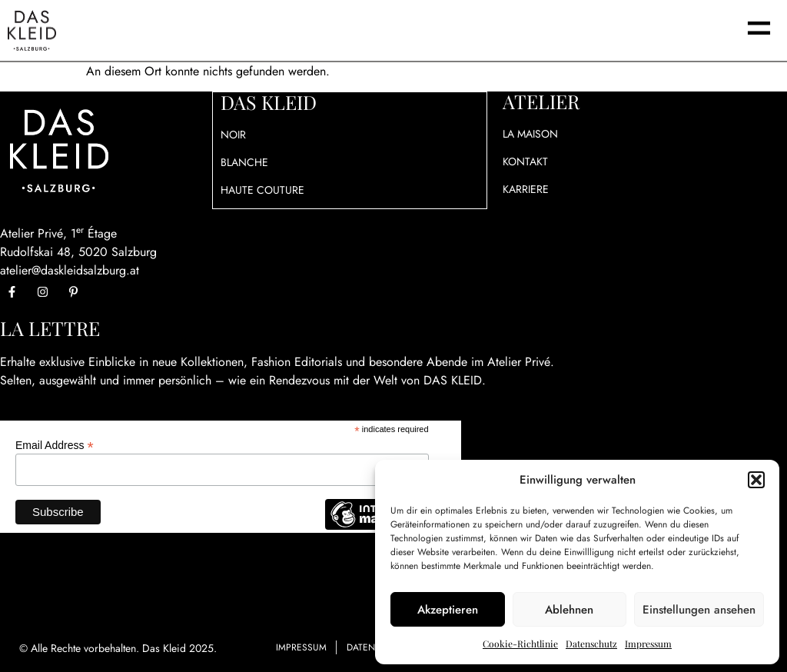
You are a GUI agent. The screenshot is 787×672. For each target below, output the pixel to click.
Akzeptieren (448, 610)
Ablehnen (569, 610)
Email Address (55, 445)
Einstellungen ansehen (699, 610)
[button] (756, 480)
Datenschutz (591, 644)
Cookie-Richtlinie (520, 644)
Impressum (648, 644)
